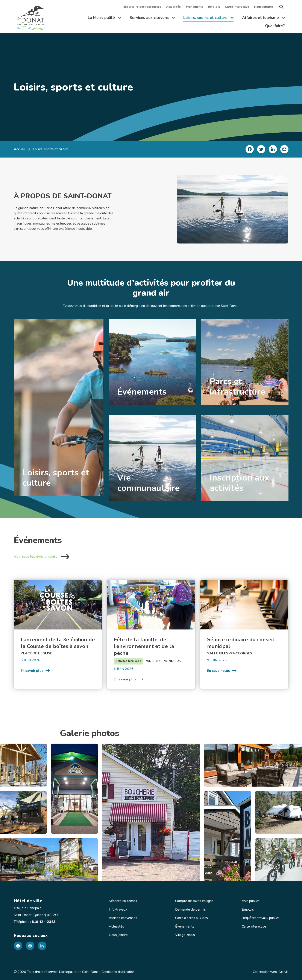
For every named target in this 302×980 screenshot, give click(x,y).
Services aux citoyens (152, 18)
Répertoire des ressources (142, 7)
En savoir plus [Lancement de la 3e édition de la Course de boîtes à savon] (35, 671)
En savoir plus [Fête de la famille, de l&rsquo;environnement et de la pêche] (129, 679)
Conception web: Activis (271, 972)
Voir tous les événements (42, 557)
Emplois (214, 7)
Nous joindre (263, 7)
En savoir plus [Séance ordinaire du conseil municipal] (222, 671)
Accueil (20, 149)
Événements (194, 7)
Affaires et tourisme (263, 18)
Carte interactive (237, 7)
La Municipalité (104, 18)
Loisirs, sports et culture (208, 18)
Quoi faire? (275, 26)
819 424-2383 (44, 922)
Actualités (173, 7)
